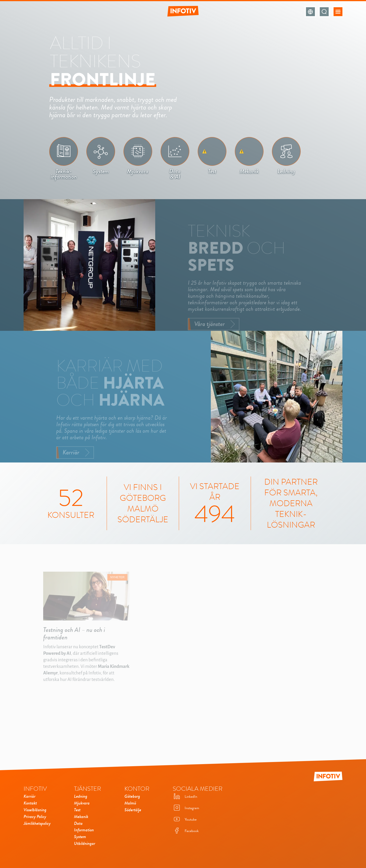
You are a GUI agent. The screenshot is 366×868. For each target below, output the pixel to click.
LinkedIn (185, 797)
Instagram (186, 808)
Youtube (185, 820)
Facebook (186, 831)
